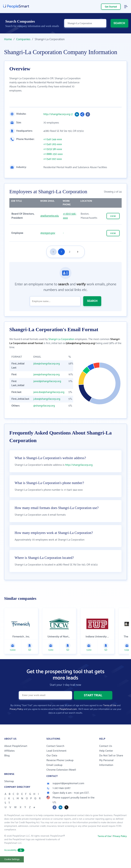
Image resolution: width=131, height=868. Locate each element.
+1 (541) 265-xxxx (53, 144)
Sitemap (9, 781)
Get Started (111, 7)
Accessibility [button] (14, 850)
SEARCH (119, 23)
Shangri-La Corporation (61, 339)
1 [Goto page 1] (62, 252)
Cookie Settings (12, 859)
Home (8, 39)
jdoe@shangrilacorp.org (47, 364)
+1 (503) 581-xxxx (53, 149)
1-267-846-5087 (58, 788)
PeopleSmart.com (68, 709)
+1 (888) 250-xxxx (53, 154)
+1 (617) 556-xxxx (70, 216)
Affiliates (9, 751)
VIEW (113, 216)
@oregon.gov (48, 233)
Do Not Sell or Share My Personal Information (111, 760)
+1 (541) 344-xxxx (53, 139)
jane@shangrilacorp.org (46, 375)
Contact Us (106, 746)
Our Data (52, 756)
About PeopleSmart (16, 746)
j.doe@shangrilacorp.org (47, 399)
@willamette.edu (50, 216)
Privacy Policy (16, 709)
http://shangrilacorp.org (57, 114)
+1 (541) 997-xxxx (53, 159)
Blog (7, 756)
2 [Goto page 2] (70, 252)
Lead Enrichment (56, 751)
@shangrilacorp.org (44, 406)
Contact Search (55, 746)
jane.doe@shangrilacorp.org (49, 392)
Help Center (106, 751)
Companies (23, 39)
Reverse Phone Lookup (60, 760)
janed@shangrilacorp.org (47, 381)
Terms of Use (110, 706)
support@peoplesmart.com (65, 783)
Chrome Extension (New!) (61, 770)
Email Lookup (54, 765)
